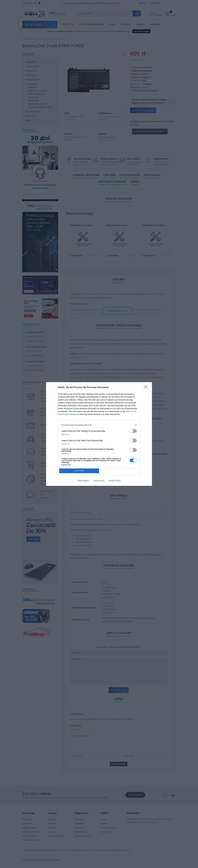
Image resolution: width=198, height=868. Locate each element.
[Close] (147, 388)
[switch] (133, 431)
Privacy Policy (114, 481)
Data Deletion (83, 481)
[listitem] (99, 425)
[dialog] (99, 434)
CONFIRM (79, 471)
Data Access (99, 481)
